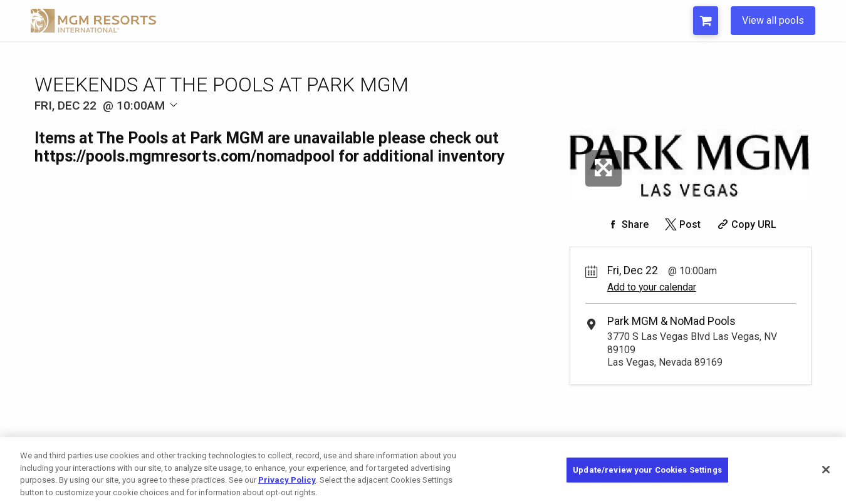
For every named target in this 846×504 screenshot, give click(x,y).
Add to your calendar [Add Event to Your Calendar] (652, 287)
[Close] (826, 475)
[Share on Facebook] (627, 224)
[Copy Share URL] (745, 224)
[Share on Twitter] (681, 224)
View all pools (773, 20)
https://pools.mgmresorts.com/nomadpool (185, 156)
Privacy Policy (287, 486)
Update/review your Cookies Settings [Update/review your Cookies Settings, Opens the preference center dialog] (647, 476)
